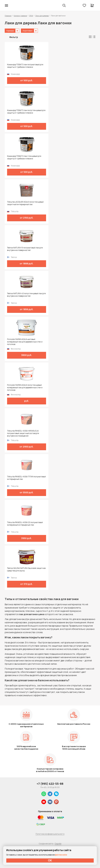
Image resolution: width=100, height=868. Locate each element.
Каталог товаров (20, 16)
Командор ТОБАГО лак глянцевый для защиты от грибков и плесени (24, 157)
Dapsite (58, 844)
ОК (50, 860)
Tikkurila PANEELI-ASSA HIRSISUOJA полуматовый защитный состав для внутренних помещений (23, 433)
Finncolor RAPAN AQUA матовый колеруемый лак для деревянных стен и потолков (25, 342)
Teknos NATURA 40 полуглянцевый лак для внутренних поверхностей (26, 295)
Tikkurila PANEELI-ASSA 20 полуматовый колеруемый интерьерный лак (25, 524)
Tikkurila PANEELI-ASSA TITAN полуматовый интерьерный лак (26, 478)
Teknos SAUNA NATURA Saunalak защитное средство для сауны (26, 569)
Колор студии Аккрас (15, 5)
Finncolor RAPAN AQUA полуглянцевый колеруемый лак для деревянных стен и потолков (25, 388)
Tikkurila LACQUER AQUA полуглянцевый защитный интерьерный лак (25, 203)
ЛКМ (31, 16)
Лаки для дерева (42, 16)
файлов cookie (61, 855)
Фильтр (14, 37)
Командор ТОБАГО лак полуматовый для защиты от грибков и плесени (25, 66)
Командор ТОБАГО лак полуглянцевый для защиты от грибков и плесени (26, 112)
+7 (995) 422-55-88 (50, 784)
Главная (8, 16)
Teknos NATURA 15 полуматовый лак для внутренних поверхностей (25, 249)
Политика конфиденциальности (50, 834)
